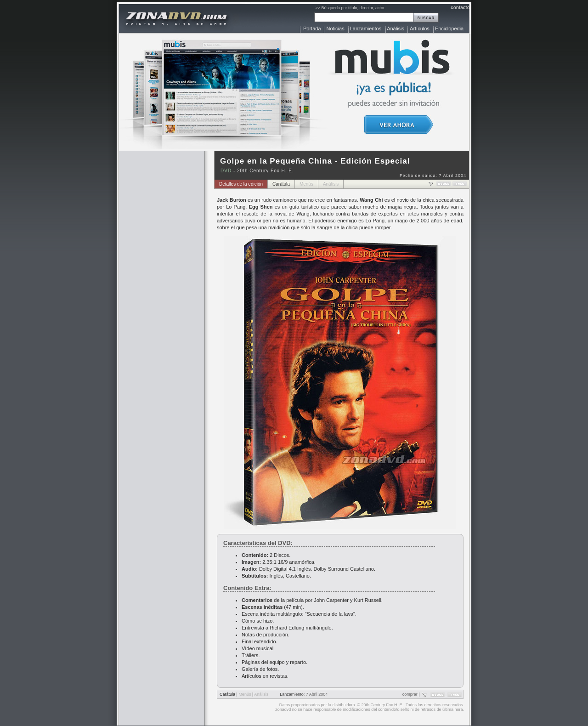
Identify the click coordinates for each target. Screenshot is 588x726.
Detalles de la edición (241, 184)
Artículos (420, 28)
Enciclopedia (449, 28)
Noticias (336, 28)
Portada (312, 28)
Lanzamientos (366, 28)
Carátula (281, 184)
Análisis (396, 28)
